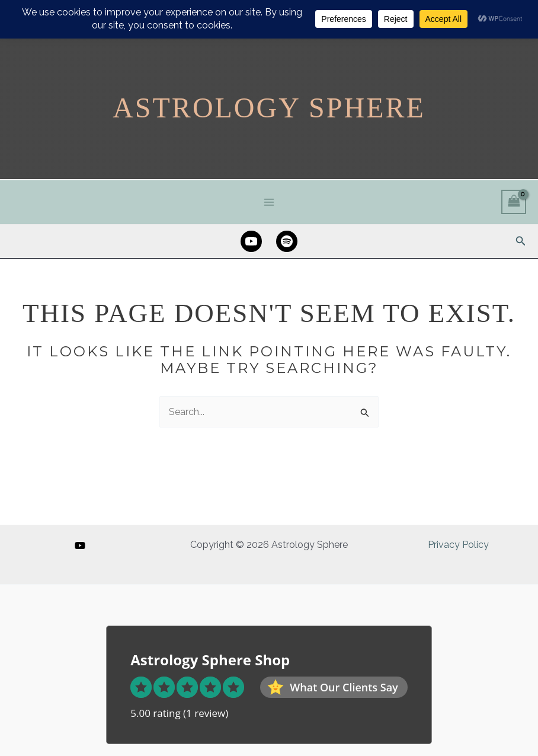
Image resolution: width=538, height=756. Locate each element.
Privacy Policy (458, 545)
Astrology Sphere (269, 108)
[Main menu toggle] (269, 202)
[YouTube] (80, 546)
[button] (521, 241)
